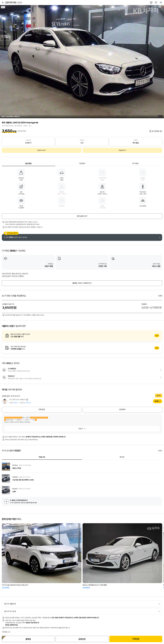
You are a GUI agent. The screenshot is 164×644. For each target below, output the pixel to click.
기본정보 (82, 163)
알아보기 (82, 336)
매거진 (122, 457)
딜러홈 (157, 401)
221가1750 (14, 3)
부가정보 (135, 163)
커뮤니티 (42, 457)
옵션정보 (29, 163)
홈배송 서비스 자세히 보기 (82, 283)
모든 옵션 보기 (82, 216)
